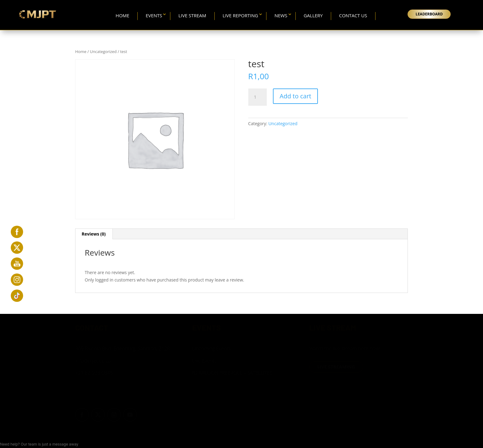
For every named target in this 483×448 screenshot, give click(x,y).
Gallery (313, 15)
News (281, 15)
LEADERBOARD (429, 14)
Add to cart (296, 96)
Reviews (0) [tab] (94, 234)
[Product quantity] (258, 97)
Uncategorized (103, 51)
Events (154, 15)
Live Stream (192, 15)
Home (122, 15)
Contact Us (353, 15)
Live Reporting (240, 15)
